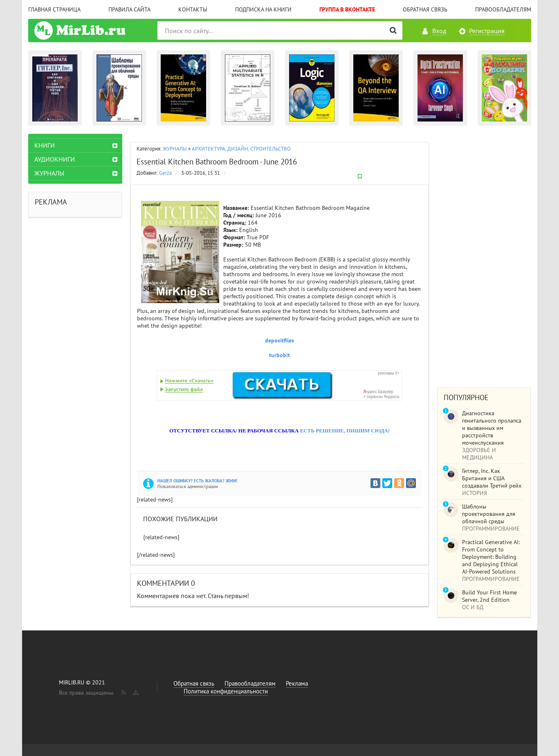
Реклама (297, 683)
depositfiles (279, 340)
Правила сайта (129, 9)
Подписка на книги (263, 9)
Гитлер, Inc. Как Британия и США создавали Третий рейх (492, 478)
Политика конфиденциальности (226, 691)
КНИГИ (45, 145)
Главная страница (54, 9)
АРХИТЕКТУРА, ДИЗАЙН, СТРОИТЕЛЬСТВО (241, 149)
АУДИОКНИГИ (55, 159)
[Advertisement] (484, 256)
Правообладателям (503, 9)
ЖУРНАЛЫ (175, 149)
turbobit (279, 355)
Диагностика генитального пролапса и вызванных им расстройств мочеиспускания (492, 428)
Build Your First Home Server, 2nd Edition (489, 596)
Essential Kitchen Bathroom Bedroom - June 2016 (217, 162)
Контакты (193, 9)
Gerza (165, 173)
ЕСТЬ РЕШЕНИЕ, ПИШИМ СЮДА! (345, 431)
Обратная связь (425, 9)
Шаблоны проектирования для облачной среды (489, 514)
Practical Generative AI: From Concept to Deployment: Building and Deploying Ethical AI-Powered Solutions (491, 557)
